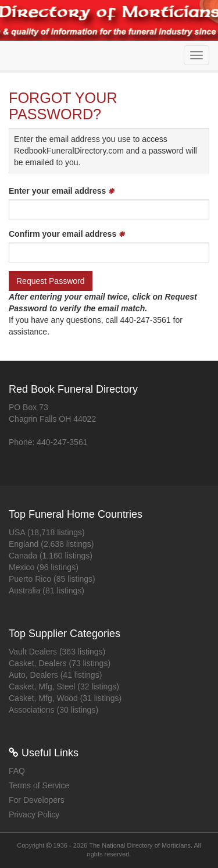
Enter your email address (62, 191)
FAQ (17, 771)
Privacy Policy (34, 814)
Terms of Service (39, 785)
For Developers (37, 800)
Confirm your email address (67, 234)
